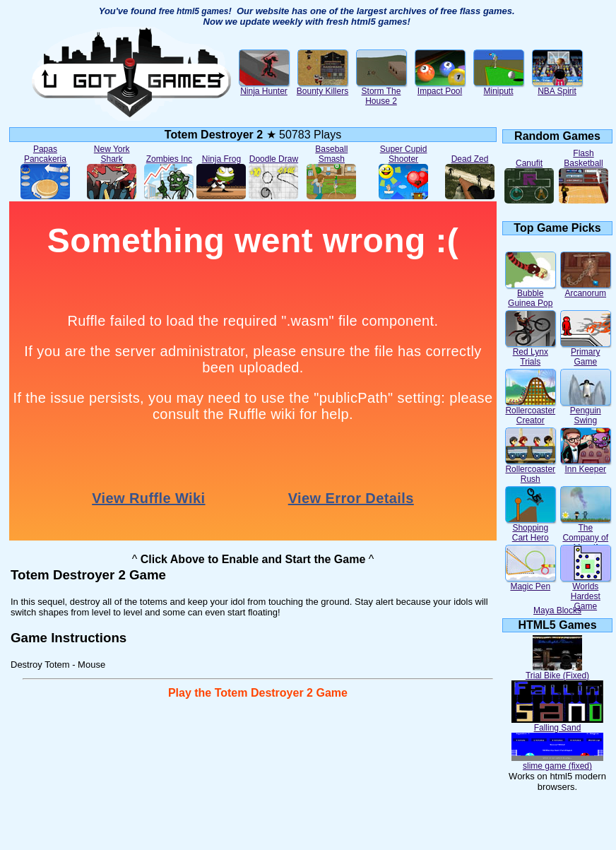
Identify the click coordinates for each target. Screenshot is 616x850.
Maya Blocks (557, 610)
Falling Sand (557, 724)
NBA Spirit (557, 87)
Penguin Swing (586, 412)
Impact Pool (440, 87)
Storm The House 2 (381, 92)
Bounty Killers (322, 87)
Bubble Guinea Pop (531, 294)
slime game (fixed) (557, 762)
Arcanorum (586, 289)
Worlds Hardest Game (586, 592)
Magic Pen (531, 583)
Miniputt (499, 87)
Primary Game (586, 353)
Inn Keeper (586, 465)
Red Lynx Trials (531, 353)
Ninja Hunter (264, 87)
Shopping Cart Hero (531, 529)
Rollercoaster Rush (531, 470)
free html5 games (194, 11)
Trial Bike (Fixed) (557, 672)
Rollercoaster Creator (531, 412)
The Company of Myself (586, 534)
